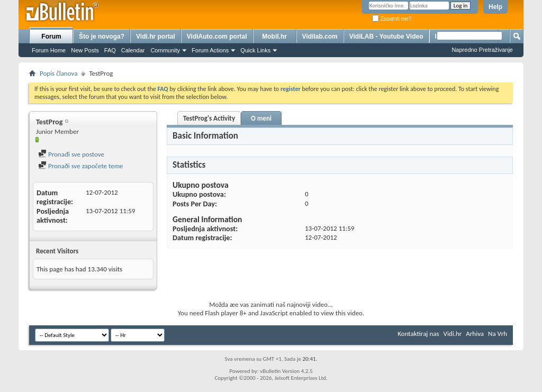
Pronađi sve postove (71, 154)
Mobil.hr (274, 37)
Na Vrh (498, 334)
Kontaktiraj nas (418, 334)
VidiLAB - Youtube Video (386, 37)
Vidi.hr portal (156, 37)
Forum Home (49, 50)
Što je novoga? (102, 37)
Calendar (133, 50)
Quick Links (255, 50)
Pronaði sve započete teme (81, 166)
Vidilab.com (320, 37)
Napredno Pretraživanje (482, 50)
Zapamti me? (392, 19)
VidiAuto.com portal (217, 37)
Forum (51, 37)
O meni (261, 118)
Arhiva (475, 334)
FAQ (110, 50)
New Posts (85, 50)
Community (165, 50)
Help (495, 7)
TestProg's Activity (209, 118)
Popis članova (58, 73)
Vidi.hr (453, 334)
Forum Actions (210, 50)
